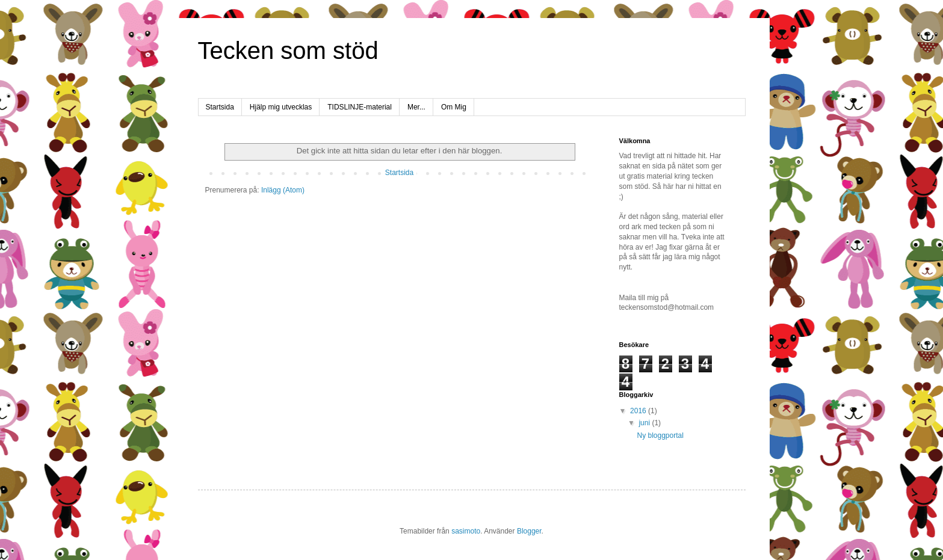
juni (645, 423)
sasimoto (466, 531)
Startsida (220, 107)
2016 (639, 411)
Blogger (529, 531)
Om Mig (454, 107)
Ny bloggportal (660, 435)
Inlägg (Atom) (283, 190)
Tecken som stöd (288, 51)
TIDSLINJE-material (360, 107)
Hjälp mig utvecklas (281, 107)
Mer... (416, 107)
